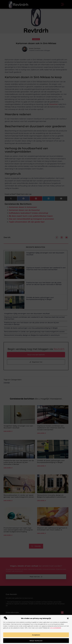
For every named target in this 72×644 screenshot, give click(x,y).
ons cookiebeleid (56, 628)
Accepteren (36, 635)
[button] (68, 618)
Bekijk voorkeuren (36, 641)
